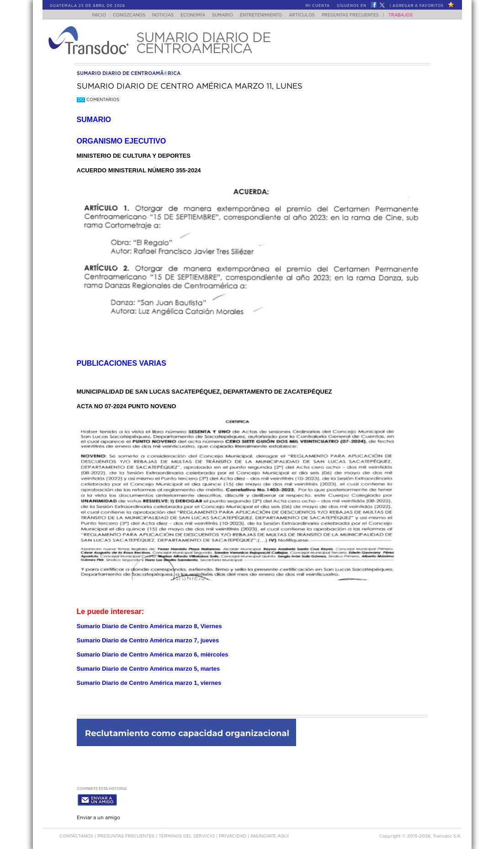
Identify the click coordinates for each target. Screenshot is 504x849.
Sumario (223, 15)
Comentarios (98, 100)
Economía (191, 15)
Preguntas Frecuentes (359, 15)
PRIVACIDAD (233, 835)
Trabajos (409, 15)
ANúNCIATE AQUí (270, 835)
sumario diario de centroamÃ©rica (129, 73)
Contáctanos (77, 835)
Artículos (308, 15)
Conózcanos (121, 15)
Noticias (158, 15)
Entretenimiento (264, 15)
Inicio (90, 15)
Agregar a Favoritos (418, 6)
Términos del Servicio (187, 835)
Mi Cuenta (318, 6)
